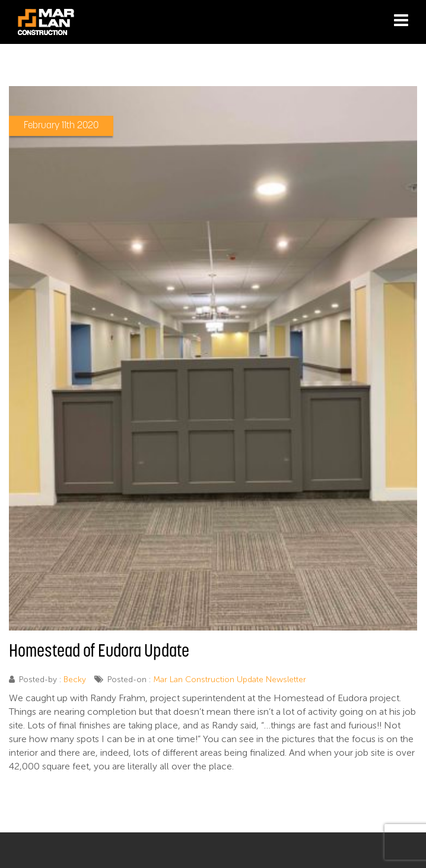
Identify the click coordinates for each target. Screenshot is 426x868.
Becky (75, 679)
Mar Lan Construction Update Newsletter (230, 679)
